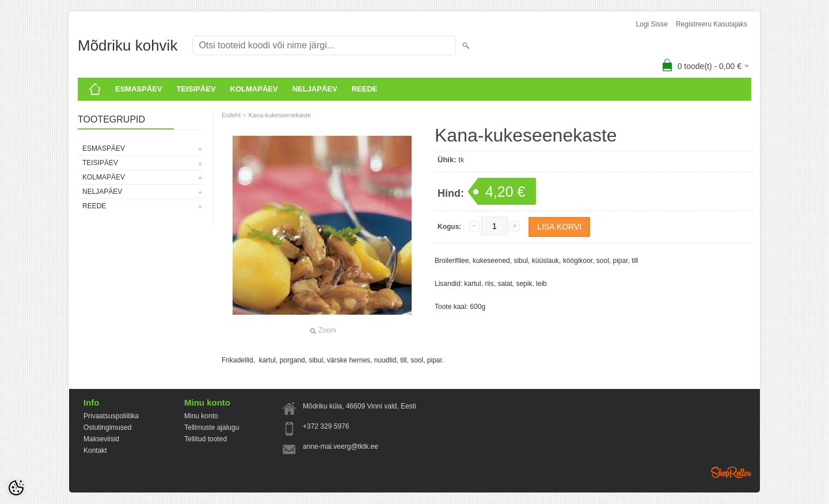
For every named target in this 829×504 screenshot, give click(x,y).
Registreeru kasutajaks (712, 24)
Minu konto (201, 416)
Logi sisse (652, 24)
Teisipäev (196, 89)
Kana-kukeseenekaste (279, 115)
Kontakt (95, 450)
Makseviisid (101, 439)
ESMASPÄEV (139, 89)
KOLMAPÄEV (254, 89)
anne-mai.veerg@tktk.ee (341, 446)
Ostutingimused (107, 427)
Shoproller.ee (731, 472)
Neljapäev (315, 89)
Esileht (231, 115)
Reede (365, 89)
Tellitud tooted (206, 439)
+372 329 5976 (326, 426)
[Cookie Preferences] (16, 488)
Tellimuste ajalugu (212, 427)
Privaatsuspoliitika (111, 416)
